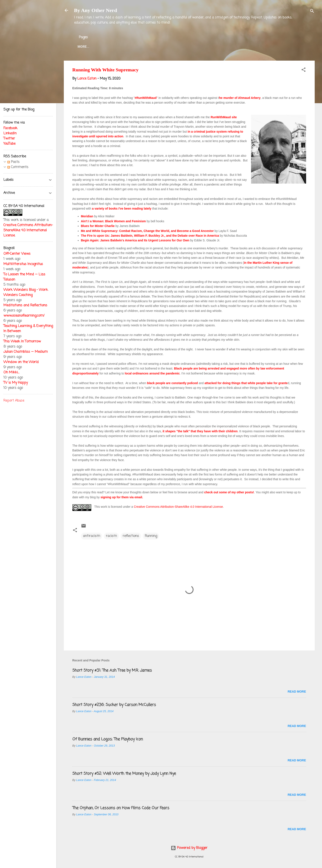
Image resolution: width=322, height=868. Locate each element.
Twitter (169, 47)
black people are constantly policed (172, 383)
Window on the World (21, 362)
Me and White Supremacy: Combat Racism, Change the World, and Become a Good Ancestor (147, 231)
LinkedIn (10, 133)
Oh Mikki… (11, 373)
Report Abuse (14, 401)
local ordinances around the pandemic (152, 373)
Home (82, 47)
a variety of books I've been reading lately (122, 209)
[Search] (312, 12)
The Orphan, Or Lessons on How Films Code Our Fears (121, 808)
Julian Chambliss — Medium (26, 352)
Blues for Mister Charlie (98, 226)
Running (151, 536)
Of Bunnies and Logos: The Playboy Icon (108, 739)
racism (111, 536)
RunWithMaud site (224, 117)
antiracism (92, 536)
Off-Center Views (17, 254)
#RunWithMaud (146, 98)
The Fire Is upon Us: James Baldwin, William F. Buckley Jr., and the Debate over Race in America (150, 236)
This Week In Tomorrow (22, 342)
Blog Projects (198, 47)
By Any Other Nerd (96, 10)
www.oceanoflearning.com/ (24, 316)
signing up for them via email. (122, 497)
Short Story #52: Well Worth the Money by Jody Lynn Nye (124, 774)
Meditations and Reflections (25, 305)
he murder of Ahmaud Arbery (240, 98)
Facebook (10, 128)
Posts (13, 162)
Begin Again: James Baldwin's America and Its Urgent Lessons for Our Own (135, 240)
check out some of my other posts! (229, 492)
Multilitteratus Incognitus (23, 264)
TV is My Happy (16, 383)
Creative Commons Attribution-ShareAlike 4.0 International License (178, 507)
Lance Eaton (142, 47)
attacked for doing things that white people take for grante (246, 383)
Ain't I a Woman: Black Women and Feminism (113, 221)
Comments (18, 167)
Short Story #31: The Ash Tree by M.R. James (112, 670)
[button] (304, 71)
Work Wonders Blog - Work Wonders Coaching (26, 293)
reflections (131, 536)
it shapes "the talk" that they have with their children (200, 431)
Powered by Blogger (189, 848)
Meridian (87, 216)
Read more (297, 692)
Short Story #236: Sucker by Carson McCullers (114, 705)
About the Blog (109, 47)
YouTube (9, 144)
